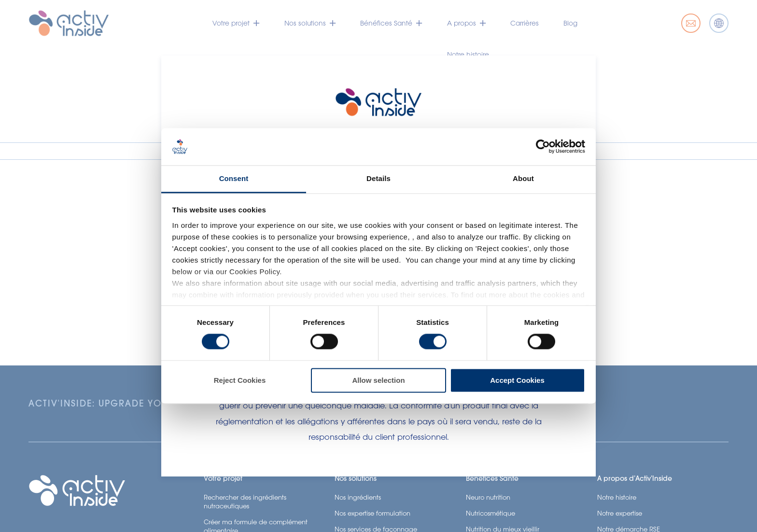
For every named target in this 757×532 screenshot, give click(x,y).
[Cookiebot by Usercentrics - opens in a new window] (543, 147)
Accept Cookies (517, 380)
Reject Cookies (240, 380)
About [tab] (523, 178)
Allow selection (378, 380)
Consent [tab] (234, 178)
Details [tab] (378, 178)
